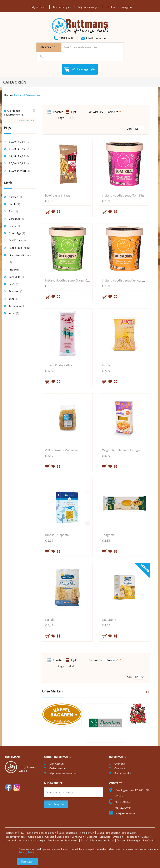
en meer (17, 171)
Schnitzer (14, 291)
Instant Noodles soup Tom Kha (123, 195)
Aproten (13, 197)
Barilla (12, 204)
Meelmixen (72, 840)
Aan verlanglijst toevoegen (53, 212)
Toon (129, 128)
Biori (11, 211)
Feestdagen (132, 837)
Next (149, 692)
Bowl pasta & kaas (58, 195)
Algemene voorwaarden (63, 773)
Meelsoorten (55, 840)
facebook (9, 787)
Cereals (50, 837)
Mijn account (39, 7)
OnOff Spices (16, 240)
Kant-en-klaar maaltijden (20, 840)
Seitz (12, 299)
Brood (100, 833)
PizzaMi (13, 270)
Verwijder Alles (27, 120)
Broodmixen (129, 833)
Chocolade (63, 837)
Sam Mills (14, 277)
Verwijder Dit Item (34, 110)
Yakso (12, 313)
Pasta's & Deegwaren (93, 840)
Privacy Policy (27, 852)
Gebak (145, 837)
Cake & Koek (35, 837)
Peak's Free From (19, 248)
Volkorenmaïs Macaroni (61, 450)
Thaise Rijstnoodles (59, 365)
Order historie (57, 768)
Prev (146, 692)
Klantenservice (123, 773)
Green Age (15, 233)
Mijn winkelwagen (89, 7)
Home (8, 95)
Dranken (118, 837)
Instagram (17, 787)
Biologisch (11, 833)
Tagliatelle (109, 620)
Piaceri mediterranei (21, 255)
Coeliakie (120, 768)
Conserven (78, 837)
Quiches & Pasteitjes (129, 840)
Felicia (12, 226)
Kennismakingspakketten (42, 833)
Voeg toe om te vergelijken (59, 211)
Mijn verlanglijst (62, 7)
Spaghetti (109, 535)
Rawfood (148, 840)
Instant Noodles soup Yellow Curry (126, 280)
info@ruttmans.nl (96, 38)
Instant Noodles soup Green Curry (69, 280)
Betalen (110, 7)
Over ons (120, 764)
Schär (12, 284)
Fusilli (106, 365)
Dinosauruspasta (57, 535)
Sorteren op (96, 112)
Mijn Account (57, 764)
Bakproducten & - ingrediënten (76, 833)
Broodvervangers (16, 837)
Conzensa (14, 219)
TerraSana (15, 306)
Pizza (111, 840)
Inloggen (127, 7)
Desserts (92, 837)
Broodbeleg (113, 833)
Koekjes (41, 840)
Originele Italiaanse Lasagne (122, 450)
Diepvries (105, 837)
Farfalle (50, 620)
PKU (22, 833)
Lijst (74, 112)
